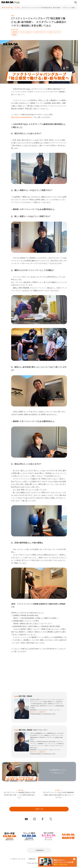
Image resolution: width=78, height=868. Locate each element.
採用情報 (39, 851)
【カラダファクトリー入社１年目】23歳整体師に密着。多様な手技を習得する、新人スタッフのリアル (58, 795)
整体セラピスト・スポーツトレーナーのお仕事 (64, 862)
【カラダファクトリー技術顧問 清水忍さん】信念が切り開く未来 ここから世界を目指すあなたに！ (19, 795)
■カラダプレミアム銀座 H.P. (38, 712)
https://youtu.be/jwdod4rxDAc (22, 117)
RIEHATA (15, 32)
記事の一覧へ (40, 810)
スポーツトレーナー (54, 32)
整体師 (14, 35)
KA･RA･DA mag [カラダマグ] (10, 3)
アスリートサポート (26, 32)
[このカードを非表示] (74, 859)
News (13, 16)
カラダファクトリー (40, 32)
